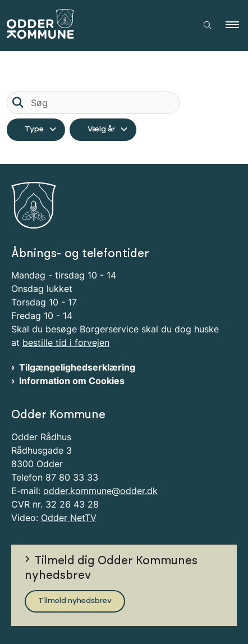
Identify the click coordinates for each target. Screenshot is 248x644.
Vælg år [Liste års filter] (101, 129)
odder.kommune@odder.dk (100, 491)
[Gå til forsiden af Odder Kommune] (95, 26)
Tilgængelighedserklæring (77, 367)
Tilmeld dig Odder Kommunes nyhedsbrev (111, 568)
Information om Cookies (72, 381)
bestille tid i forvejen (66, 342)
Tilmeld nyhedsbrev (75, 601)
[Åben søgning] (208, 25)
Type (34, 129)
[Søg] (93, 103)
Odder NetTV (69, 518)
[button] (237, 25)
